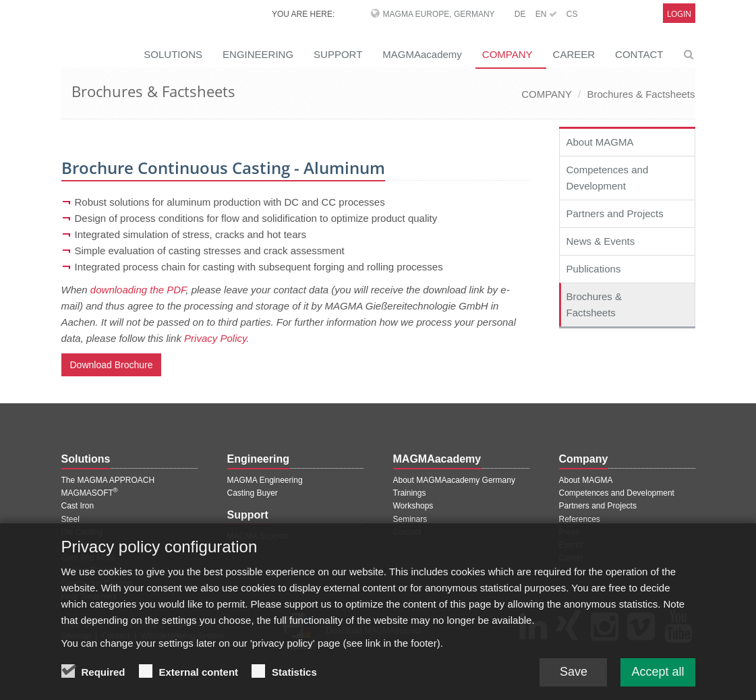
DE (520, 14)
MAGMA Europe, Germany (439, 14)
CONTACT (639, 54)
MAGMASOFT (90, 493)
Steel (70, 519)
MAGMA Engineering (265, 480)
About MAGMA (600, 142)
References (580, 519)
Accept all (658, 676)
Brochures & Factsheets (641, 94)
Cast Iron (78, 506)
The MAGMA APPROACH (108, 480)
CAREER (574, 54)
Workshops (413, 506)
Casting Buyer (253, 493)
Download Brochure (112, 365)
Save (574, 676)
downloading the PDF (138, 290)
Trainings (410, 493)
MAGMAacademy (422, 54)
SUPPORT (338, 54)
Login (679, 14)
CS (572, 14)
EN (546, 14)
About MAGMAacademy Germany (454, 480)
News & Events (601, 241)
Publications (594, 269)
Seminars (410, 519)
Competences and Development (608, 178)
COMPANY (507, 54)
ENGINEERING (258, 54)
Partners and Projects (615, 213)
